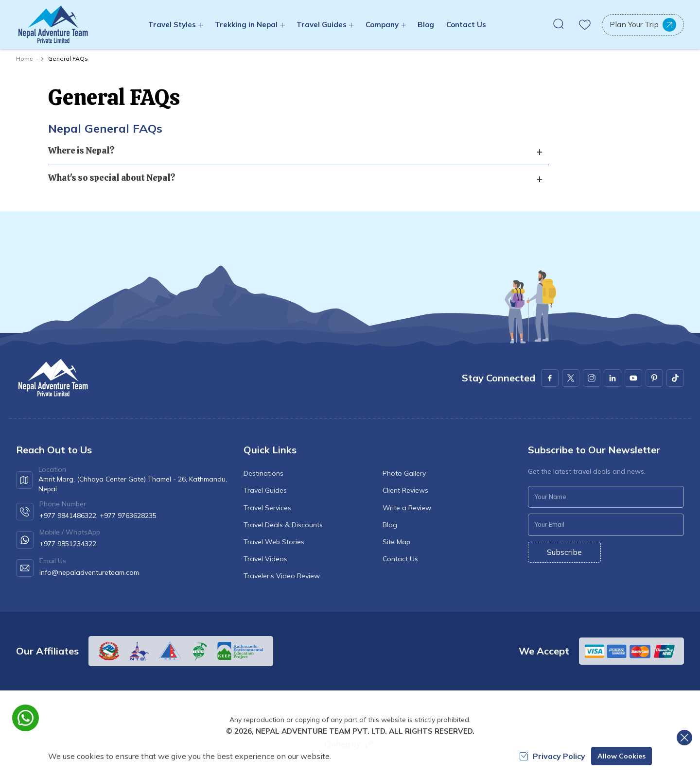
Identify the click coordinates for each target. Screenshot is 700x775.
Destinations (263, 473)
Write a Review (407, 508)
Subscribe (564, 552)
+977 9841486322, (69, 516)
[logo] (52, 378)
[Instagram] (592, 378)
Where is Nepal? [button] (81, 150)
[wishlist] (585, 25)
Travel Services (267, 508)
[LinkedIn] (612, 378)
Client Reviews (405, 490)
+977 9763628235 (128, 516)
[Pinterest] (654, 378)
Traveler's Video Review (282, 576)
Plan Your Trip (643, 25)
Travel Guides (265, 490)
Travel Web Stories (274, 542)
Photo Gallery (404, 473)
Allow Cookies (621, 756)
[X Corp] (571, 378)
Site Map (396, 542)
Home (24, 59)
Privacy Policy (552, 756)
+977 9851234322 (68, 544)
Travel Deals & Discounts (283, 525)
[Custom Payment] (631, 651)
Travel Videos (265, 559)
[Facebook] (550, 378)
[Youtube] (633, 378)
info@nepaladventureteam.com (89, 572)
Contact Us (466, 25)
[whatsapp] (26, 718)
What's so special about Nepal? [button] (112, 178)
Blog (426, 25)
